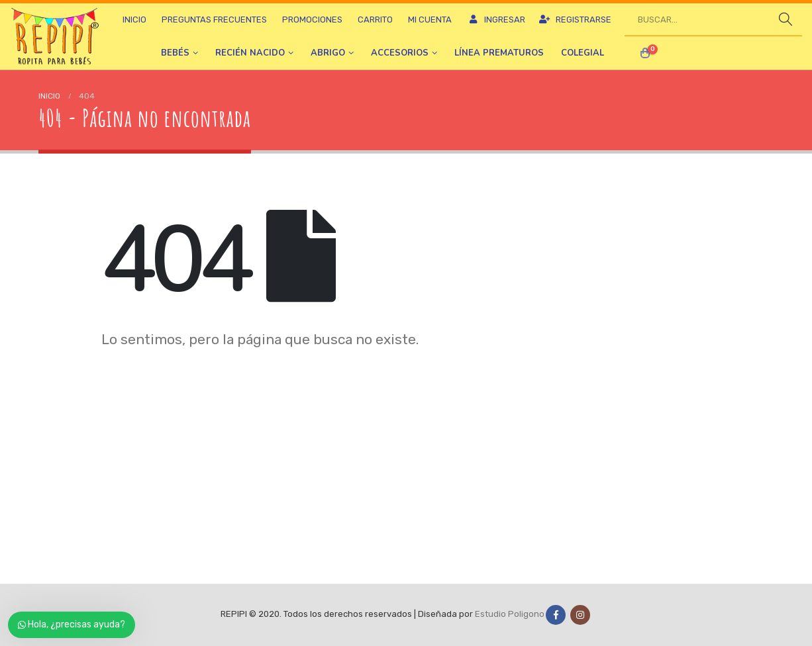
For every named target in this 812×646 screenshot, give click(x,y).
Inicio (134, 20)
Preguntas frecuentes (214, 20)
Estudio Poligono (510, 615)
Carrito (375, 20)
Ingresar (496, 20)
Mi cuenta (430, 20)
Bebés (175, 53)
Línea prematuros (499, 53)
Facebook (556, 615)
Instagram (580, 615)
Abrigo (328, 53)
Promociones (312, 20)
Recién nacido (250, 53)
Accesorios (400, 53)
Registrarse (575, 20)
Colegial (583, 53)
